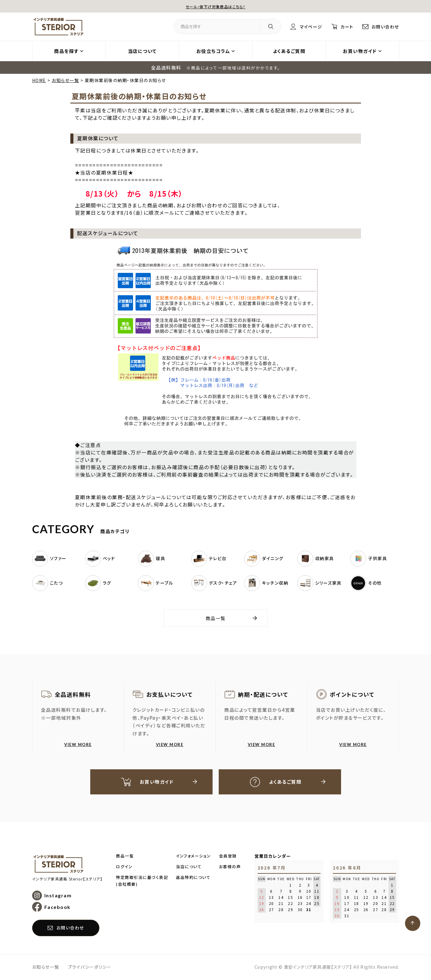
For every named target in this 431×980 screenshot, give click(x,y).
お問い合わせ (385, 26)
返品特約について (193, 878)
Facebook (58, 908)
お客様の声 (230, 867)
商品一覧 (216, 618)
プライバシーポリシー (90, 967)
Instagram (58, 896)
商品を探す (66, 51)
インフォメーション (193, 857)
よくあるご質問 (289, 51)
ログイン (124, 867)
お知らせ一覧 (65, 80)
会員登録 (228, 857)
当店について (142, 51)
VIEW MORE (78, 744)
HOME (39, 80)
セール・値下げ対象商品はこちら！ (216, 6)
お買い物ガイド (360, 51)
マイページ (306, 26)
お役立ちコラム (213, 51)
